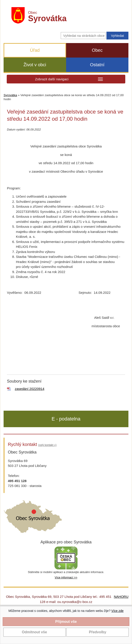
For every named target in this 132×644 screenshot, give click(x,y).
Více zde (117, 611)
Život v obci (35, 65)
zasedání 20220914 (30, 389)
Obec (97, 50)
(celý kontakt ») (47, 445)
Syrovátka (10, 95)
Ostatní (97, 65)
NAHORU (121, 597)
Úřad (35, 50)
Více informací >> (66, 577)
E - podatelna (66, 419)
